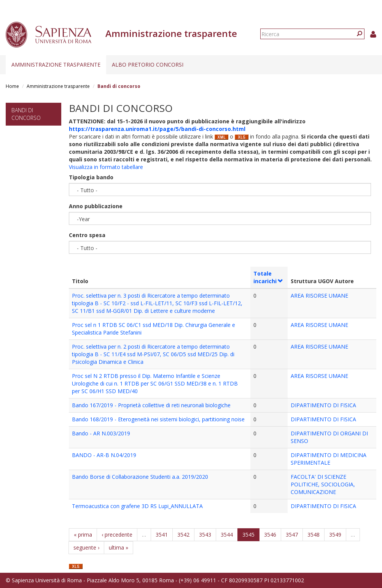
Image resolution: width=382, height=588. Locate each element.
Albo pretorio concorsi (148, 65)
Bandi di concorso (26, 114)
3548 (314, 535)
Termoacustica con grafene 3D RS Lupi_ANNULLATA (137, 506)
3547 (292, 535)
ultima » (119, 547)
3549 (335, 535)
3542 (183, 535)
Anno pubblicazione (96, 206)
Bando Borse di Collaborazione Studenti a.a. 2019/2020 (140, 477)
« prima (83, 535)
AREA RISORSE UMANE (319, 296)
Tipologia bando (91, 177)
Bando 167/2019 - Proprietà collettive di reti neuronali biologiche (151, 405)
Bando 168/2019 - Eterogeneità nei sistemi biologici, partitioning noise (158, 419)
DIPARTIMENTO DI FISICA (323, 405)
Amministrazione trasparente (56, 65)
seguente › (86, 547)
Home (12, 86)
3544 (227, 535)
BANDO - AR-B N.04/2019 (104, 455)
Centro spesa (87, 235)
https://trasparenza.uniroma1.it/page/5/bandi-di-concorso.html (157, 129)
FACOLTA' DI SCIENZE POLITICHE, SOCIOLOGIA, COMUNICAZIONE (323, 484)
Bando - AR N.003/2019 (101, 433)
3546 (270, 535)
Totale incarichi (268, 277)
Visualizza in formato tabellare (106, 167)
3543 (205, 535)
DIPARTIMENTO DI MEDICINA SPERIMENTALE (329, 459)
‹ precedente (117, 535)
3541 (162, 535)
